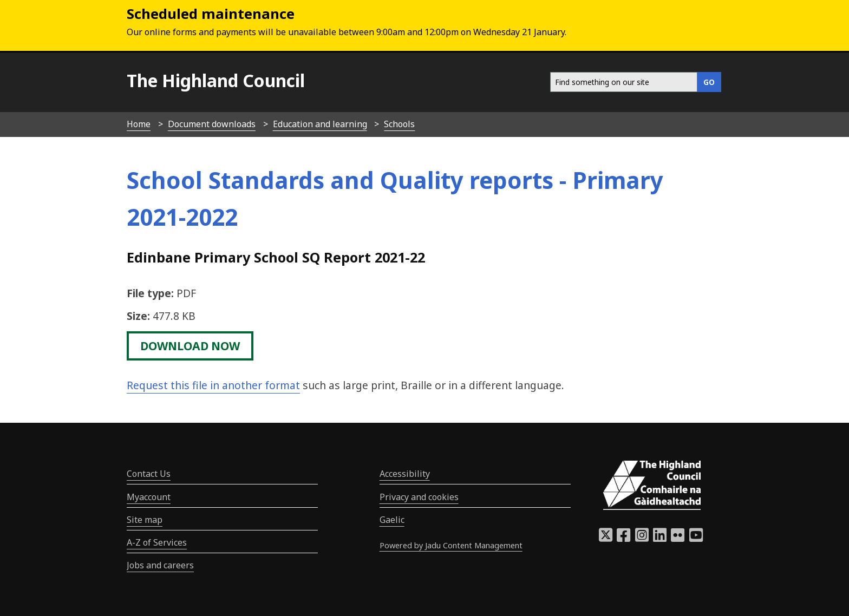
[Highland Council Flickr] (678, 538)
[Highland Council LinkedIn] (660, 538)
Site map (145, 520)
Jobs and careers (160, 565)
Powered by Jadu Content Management (451, 545)
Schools (399, 124)
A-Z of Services (157, 542)
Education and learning (320, 124)
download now (190, 346)
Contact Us (149, 474)
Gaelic (392, 520)
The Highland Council (216, 80)
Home (139, 124)
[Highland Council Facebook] (623, 538)
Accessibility (405, 474)
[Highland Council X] (606, 538)
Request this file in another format (213, 385)
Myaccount (149, 497)
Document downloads (212, 124)
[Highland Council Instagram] (642, 538)
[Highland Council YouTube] (696, 538)
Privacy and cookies (419, 497)
